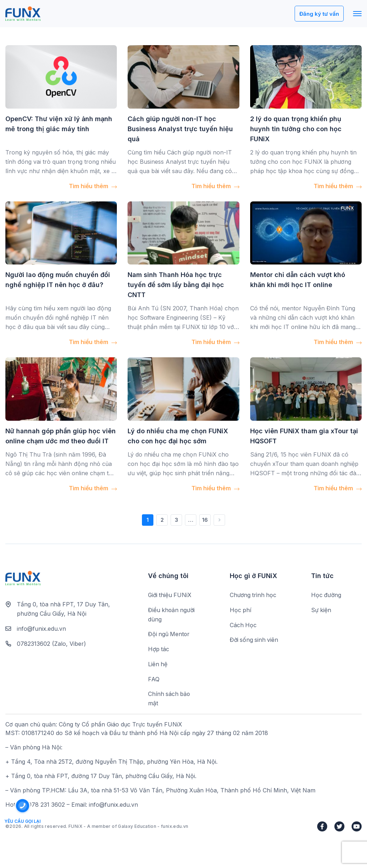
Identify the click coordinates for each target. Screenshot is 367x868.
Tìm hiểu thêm (93, 186)
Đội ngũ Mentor (169, 635)
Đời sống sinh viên (255, 640)
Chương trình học (254, 595)
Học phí (241, 610)
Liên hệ (158, 665)
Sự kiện (321, 610)
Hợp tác (159, 650)
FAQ (154, 680)
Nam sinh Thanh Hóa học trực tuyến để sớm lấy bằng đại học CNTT (176, 285)
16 (205, 520)
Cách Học (243, 625)
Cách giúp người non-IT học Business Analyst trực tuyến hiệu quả (180, 129)
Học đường (327, 595)
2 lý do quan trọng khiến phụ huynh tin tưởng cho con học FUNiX (296, 129)
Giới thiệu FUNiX (170, 595)
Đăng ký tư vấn (318, 14)
